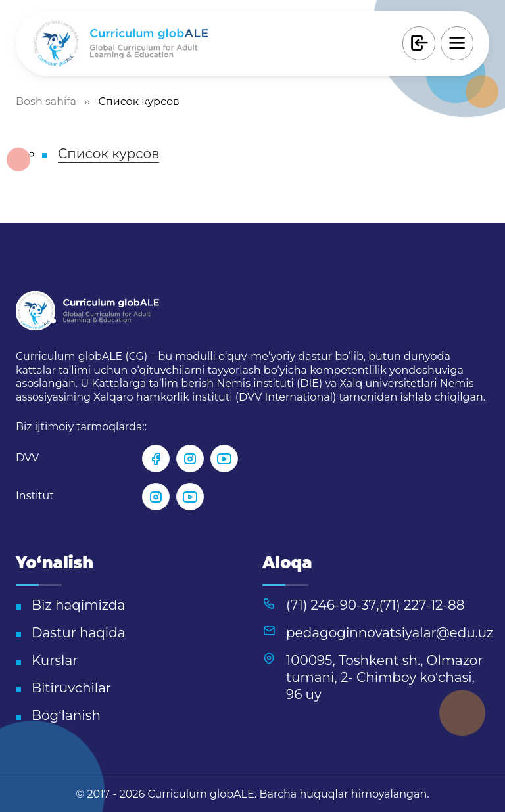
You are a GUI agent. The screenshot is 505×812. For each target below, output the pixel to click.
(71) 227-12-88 (422, 605)
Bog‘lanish (66, 715)
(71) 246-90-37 (331, 605)
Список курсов (108, 154)
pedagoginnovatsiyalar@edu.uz (390, 633)
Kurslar (55, 660)
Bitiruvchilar (71, 688)
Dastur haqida (79, 633)
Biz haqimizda (78, 605)
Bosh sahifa (46, 101)
